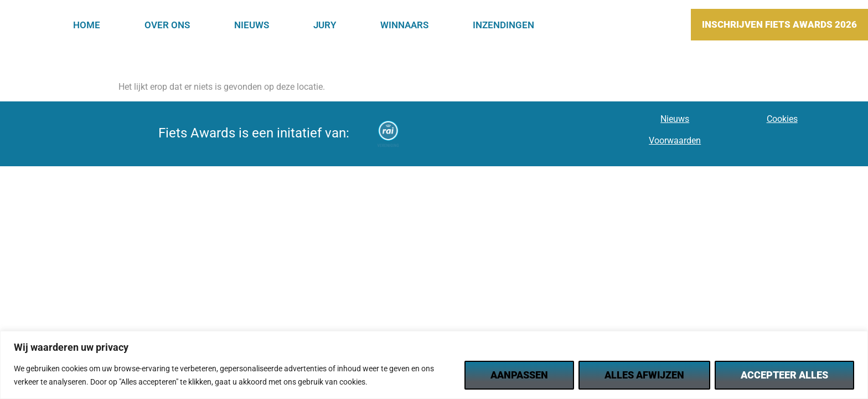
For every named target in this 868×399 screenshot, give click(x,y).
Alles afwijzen (644, 375)
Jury (325, 25)
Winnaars (404, 25)
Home (87, 25)
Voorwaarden (675, 140)
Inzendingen (503, 25)
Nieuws (252, 25)
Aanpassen (519, 375)
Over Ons (167, 25)
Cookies (782, 119)
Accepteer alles (784, 375)
